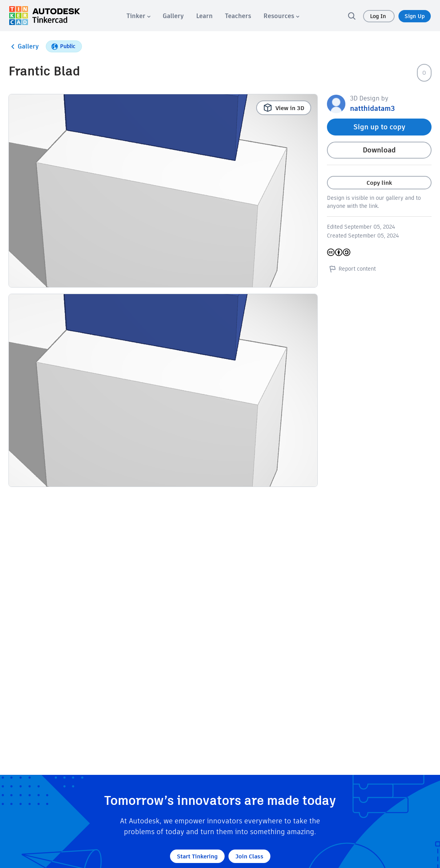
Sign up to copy (379, 127)
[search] (352, 16)
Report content (351, 269)
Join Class (249, 856)
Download (379, 150)
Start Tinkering (197, 856)
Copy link (379, 183)
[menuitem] (138, 16)
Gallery (24, 47)
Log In (379, 16)
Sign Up (415, 16)
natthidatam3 (372, 108)
